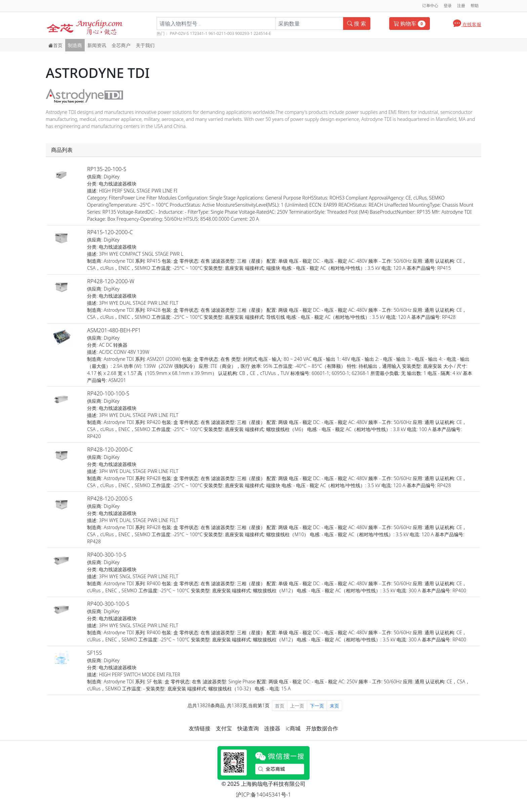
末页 (334, 706)
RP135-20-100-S (107, 169)
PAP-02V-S (179, 33)
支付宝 (224, 728)
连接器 (272, 728)
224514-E (262, 33)
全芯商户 (121, 45)
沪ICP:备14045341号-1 (263, 795)
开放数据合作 (322, 728)
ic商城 (293, 728)
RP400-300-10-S (107, 555)
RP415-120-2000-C (110, 232)
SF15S (94, 653)
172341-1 (199, 33)
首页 (55, 45)
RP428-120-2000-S (110, 499)
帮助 (475, 6)
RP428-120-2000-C (110, 450)
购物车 (410, 24)
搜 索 (357, 24)
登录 (448, 6)
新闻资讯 (97, 45)
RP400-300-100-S (108, 604)
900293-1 (244, 33)
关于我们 (145, 45)
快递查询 (248, 728)
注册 (461, 6)
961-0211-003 (221, 33)
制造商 (75, 45)
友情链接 (200, 728)
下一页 (317, 706)
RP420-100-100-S (108, 393)
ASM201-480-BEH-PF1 (114, 330)
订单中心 (430, 6)
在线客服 (467, 23)
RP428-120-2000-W (111, 281)
